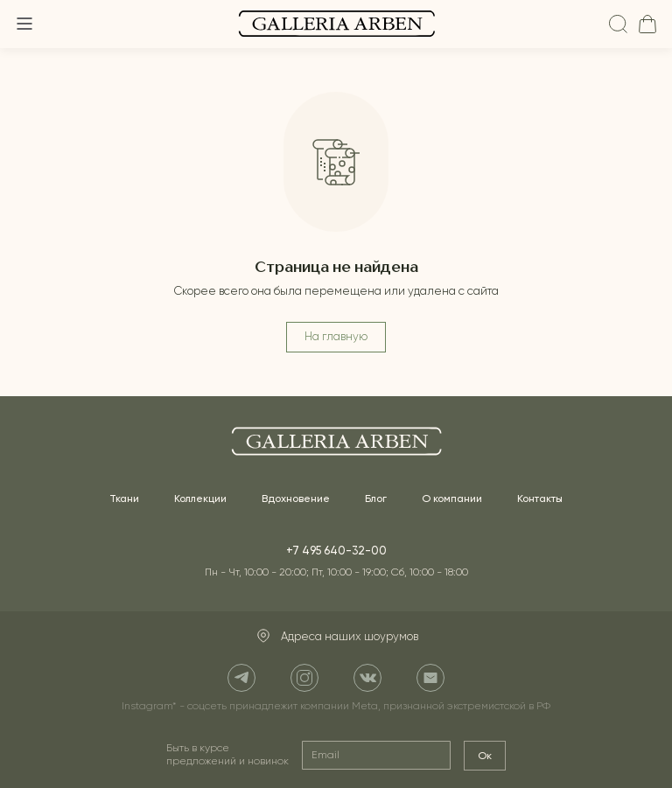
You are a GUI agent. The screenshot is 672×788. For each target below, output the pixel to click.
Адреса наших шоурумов (336, 637)
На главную (336, 337)
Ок (485, 756)
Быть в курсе (227, 755)
